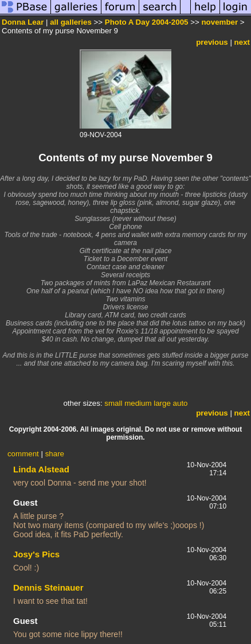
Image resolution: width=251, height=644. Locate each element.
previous (212, 42)
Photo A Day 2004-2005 (147, 22)
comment (23, 454)
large (162, 403)
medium (138, 403)
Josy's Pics (36, 554)
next (242, 42)
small (113, 403)
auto (181, 403)
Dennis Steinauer (48, 587)
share (55, 454)
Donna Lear (23, 22)
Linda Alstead (41, 469)
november (219, 22)
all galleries (71, 22)
